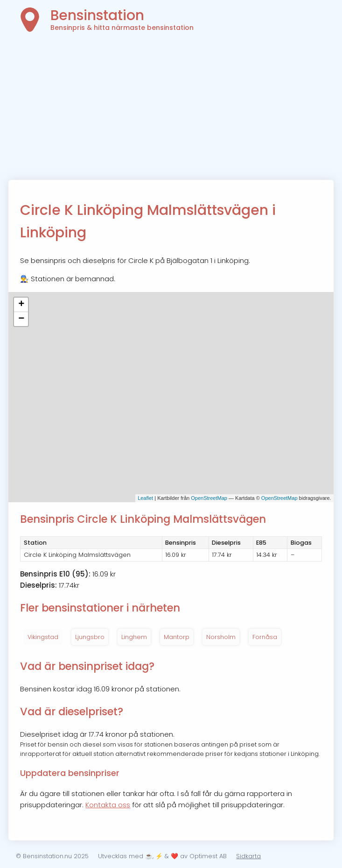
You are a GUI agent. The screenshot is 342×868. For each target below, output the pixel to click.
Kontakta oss (108, 805)
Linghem (134, 637)
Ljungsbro (90, 637)
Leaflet (145, 498)
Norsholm (221, 637)
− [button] (21, 319)
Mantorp (177, 637)
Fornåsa (265, 637)
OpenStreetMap (209, 498)
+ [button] (21, 305)
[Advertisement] (171, 110)
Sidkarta (248, 856)
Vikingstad (43, 637)
